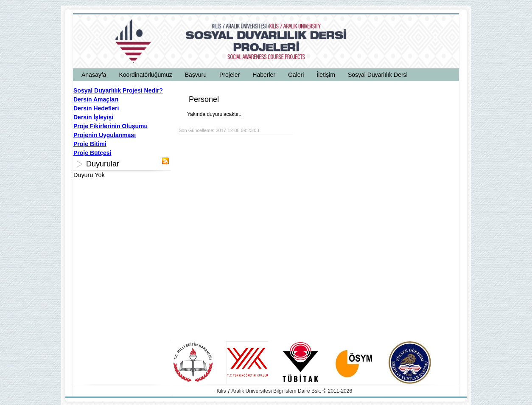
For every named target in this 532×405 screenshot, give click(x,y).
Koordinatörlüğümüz (145, 75)
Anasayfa (94, 75)
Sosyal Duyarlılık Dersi (378, 75)
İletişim (326, 75)
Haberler (264, 75)
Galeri (296, 75)
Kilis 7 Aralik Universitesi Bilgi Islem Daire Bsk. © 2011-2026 (285, 391)
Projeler (230, 75)
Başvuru (196, 75)
